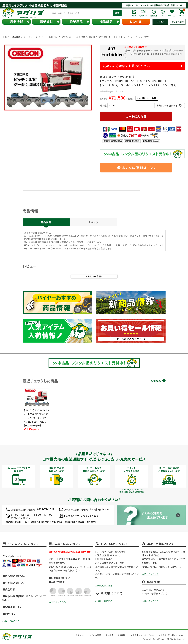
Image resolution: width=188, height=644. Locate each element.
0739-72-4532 (89, 516)
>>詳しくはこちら (11, 621)
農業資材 (46, 22)
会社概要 (110, 635)
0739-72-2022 (46, 509)
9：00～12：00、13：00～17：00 (32, 515)
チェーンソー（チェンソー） (35, 37)
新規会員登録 (178, 22)
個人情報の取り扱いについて (171, 635)
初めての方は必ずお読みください (126, 66)
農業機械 (17, 22)
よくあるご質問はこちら (136, 168)
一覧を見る (155, 381)
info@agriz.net (100, 509)
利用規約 (122, 635)
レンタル (136, 22)
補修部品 (106, 22)
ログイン (160, 22)
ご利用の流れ (80, 635)
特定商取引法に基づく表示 (142, 635)
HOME (6, 37)
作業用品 (76, 22)
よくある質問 (96, 635)
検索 (117, 13)
